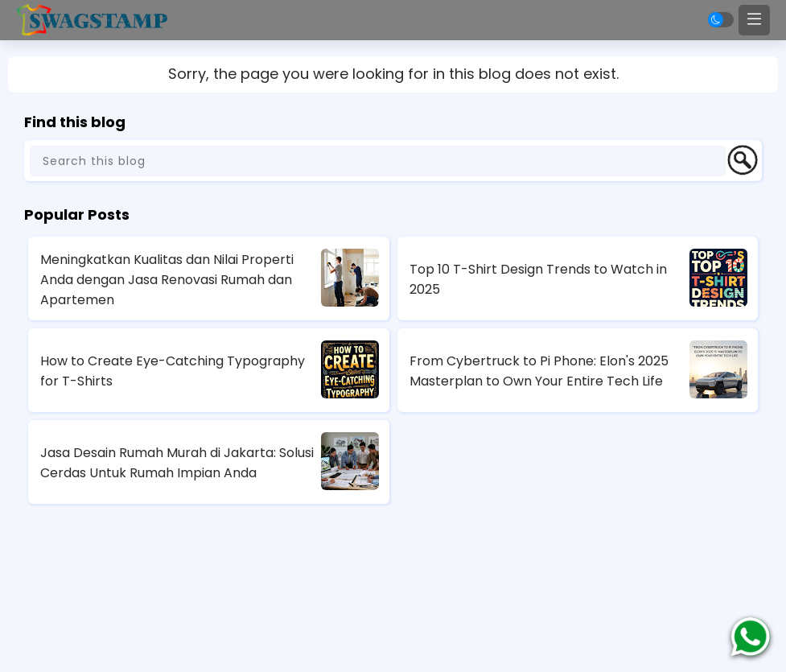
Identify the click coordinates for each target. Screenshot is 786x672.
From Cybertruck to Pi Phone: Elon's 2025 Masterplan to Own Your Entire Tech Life (539, 371)
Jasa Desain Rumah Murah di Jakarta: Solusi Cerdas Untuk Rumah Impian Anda (177, 463)
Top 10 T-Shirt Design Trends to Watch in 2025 (538, 279)
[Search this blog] (378, 161)
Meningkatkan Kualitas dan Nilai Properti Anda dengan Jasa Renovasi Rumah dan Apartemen (167, 280)
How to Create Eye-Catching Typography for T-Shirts (173, 371)
